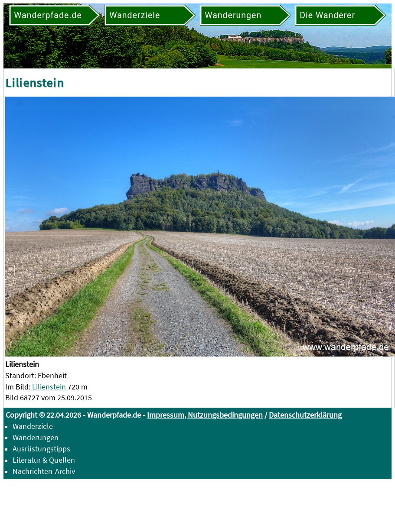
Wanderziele (33, 426)
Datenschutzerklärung (305, 415)
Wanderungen (36, 437)
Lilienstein (49, 387)
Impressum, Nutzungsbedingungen (205, 415)
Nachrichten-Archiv (44, 471)
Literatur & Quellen (44, 460)
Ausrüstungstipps (41, 449)
